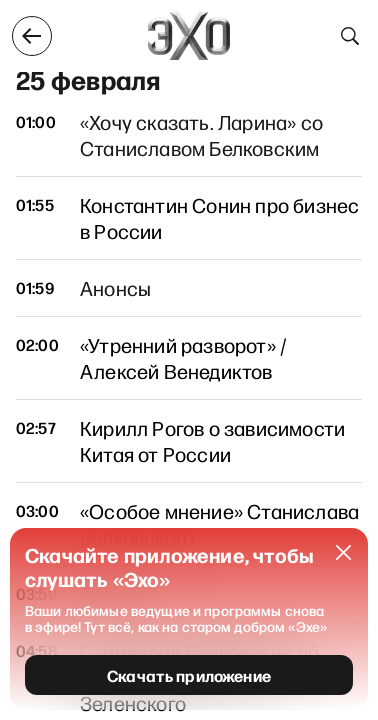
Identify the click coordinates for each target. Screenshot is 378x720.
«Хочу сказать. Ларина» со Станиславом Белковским (201, 135)
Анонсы (115, 288)
